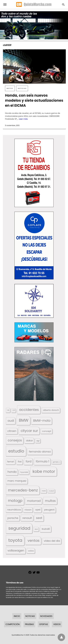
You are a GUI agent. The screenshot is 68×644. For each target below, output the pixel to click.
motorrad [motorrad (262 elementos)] (34, 501)
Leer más (23, 119)
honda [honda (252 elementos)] (12, 472)
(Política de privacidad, (39, 587)
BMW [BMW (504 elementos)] (24, 420)
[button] (34, 173)
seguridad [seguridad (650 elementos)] (19, 528)
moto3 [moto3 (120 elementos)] (51, 491)
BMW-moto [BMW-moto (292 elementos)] (42, 421)
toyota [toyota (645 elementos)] (15, 540)
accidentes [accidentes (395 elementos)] (29, 410)
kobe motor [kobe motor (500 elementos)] (44, 471)
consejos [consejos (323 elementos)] (15, 440)
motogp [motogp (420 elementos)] (15, 501)
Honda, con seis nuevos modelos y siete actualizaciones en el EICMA (34, 100)
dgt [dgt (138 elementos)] (38, 441)
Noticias (22, 88)
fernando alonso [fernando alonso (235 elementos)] (40, 452)
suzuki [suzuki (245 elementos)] (46, 529)
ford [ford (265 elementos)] (29, 461)
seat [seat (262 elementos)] (39, 518)
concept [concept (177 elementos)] (47, 431)
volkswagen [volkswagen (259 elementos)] (16, 551)
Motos (10, 88)
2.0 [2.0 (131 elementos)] (14, 410)
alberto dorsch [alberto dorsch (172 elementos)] (51, 410)
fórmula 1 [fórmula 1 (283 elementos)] (43, 461)
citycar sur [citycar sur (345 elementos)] (29, 431)
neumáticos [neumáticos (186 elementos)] (14, 510)
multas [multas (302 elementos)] (50, 501)
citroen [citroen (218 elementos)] (12, 431)
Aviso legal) (51, 587)
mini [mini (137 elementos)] (44, 491)
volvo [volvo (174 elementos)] (31, 551)
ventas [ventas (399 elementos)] (34, 540)
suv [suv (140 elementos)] (36, 529)
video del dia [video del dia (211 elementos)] (52, 541)
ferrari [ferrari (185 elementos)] (11, 462)
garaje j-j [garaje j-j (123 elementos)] (56, 462)
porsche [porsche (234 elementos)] (13, 518)
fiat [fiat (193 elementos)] (20, 462)
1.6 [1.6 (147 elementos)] (8, 410)
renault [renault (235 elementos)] (27, 518)
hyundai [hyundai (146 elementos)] (24, 472)
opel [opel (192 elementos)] (38, 510)
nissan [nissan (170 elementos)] (28, 510)
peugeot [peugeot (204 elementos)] (49, 510)
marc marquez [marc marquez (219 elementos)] (17, 481)
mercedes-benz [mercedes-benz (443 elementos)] (23, 490)
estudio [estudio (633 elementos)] (16, 451)
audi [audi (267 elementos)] (11, 421)
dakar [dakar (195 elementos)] (29, 441)
